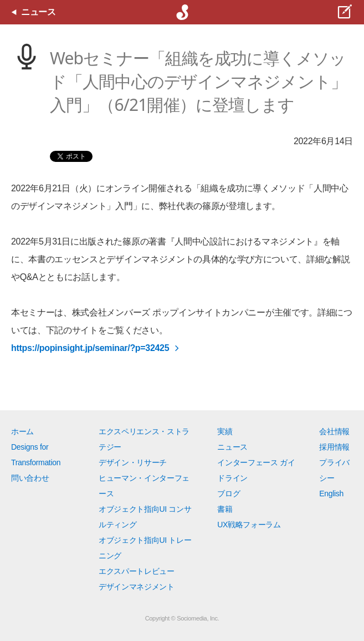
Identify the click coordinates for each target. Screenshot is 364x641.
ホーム (22, 431)
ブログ (229, 494)
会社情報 (334, 431)
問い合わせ (30, 478)
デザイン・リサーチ (133, 462)
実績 (225, 431)
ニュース (232, 447)
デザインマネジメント (137, 587)
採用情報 (334, 447)
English (331, 494)
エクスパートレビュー (137, 571)
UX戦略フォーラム (249, 525)
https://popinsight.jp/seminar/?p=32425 (90, 348)
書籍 (225, 509)
